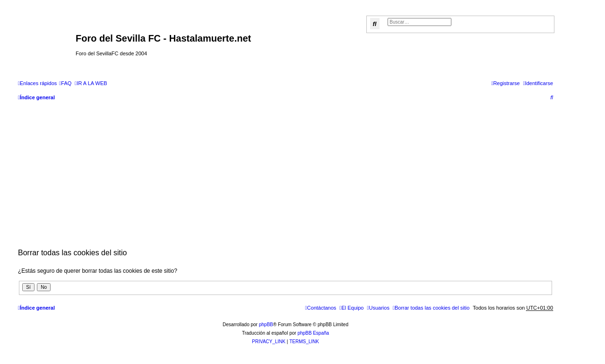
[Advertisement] (285, 174)
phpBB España (313, 333)
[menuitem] (65, 83)
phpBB (266, 325)
